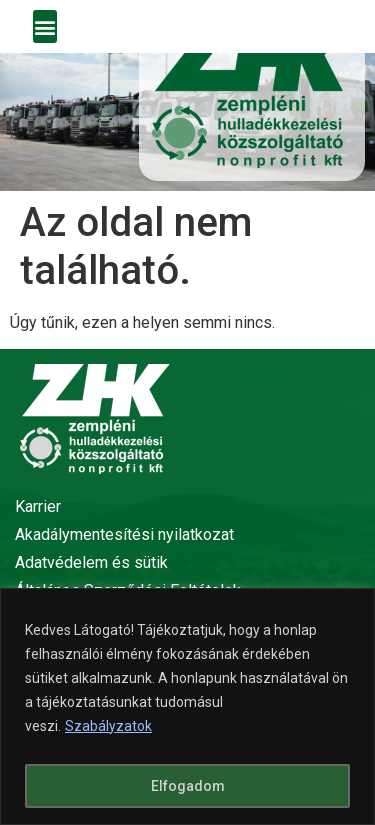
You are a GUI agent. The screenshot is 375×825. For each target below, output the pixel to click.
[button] (45, 26)
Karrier (38, 506)
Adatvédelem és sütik (91, 562)
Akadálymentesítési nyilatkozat (124, 534)
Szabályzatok (108, 726)
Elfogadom (188, 786)
